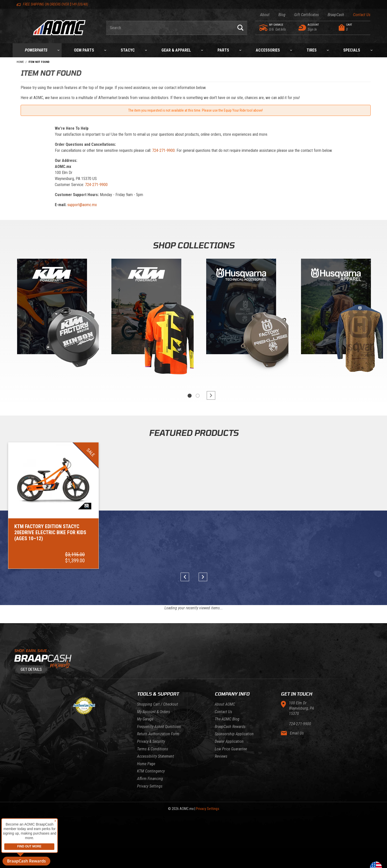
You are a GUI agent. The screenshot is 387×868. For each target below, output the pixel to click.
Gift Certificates (307, 15)
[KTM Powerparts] (52, 308)
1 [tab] (190, 396)
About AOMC (225, 704)
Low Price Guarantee (231, 749)
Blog (282, 15)
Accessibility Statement (156, 756)
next (209, 395)
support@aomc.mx (82, 205)
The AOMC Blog (227, 719)
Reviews (221, 756)
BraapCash (336, 15)
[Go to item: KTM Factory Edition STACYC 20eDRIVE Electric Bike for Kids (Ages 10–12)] (53, 506)
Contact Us (362, 15)
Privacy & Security (151, 741)
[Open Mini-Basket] (353, 28)
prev (187, 577)
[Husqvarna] (336, 308)
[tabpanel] (51, 319)
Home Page (146, 764)
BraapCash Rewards (230, 727)
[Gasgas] (241, 308)
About (265, 15)
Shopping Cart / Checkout (158, 704)
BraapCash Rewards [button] (26, 861)
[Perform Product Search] (240, 28)
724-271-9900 (163, 150)
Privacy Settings (150, 786)
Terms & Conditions (153, 749)
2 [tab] (198, 396)
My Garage (145, 719)
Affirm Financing (150, 779)
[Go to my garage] (264, 28)
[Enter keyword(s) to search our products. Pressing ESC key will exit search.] (170, 28)
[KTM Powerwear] (146, 308)
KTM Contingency (151, 771)
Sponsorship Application (234, 734)
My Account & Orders (154, 712)
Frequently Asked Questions (159, 727)
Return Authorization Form (158, 734)
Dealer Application (229, 741)
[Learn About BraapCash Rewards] (194, 662)
